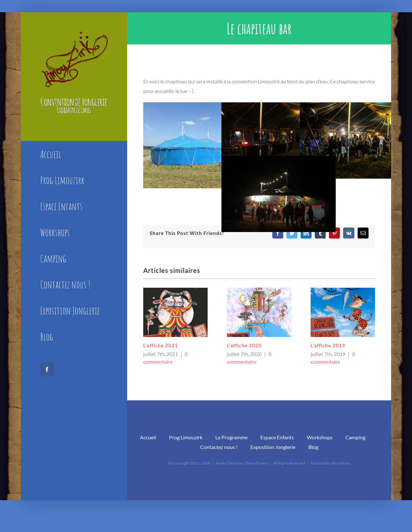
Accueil (148, 437)
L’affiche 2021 (161, 345)
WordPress (340, 463)
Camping (355, 437)
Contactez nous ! (219, 447)
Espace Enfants (277, 437)
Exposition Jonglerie (273, 447)
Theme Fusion (256, 463)
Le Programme (231, 437)
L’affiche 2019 (328, 345)
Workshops (320, 437)
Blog (313, 447)
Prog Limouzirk (186, 437)
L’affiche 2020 (244, 345)
